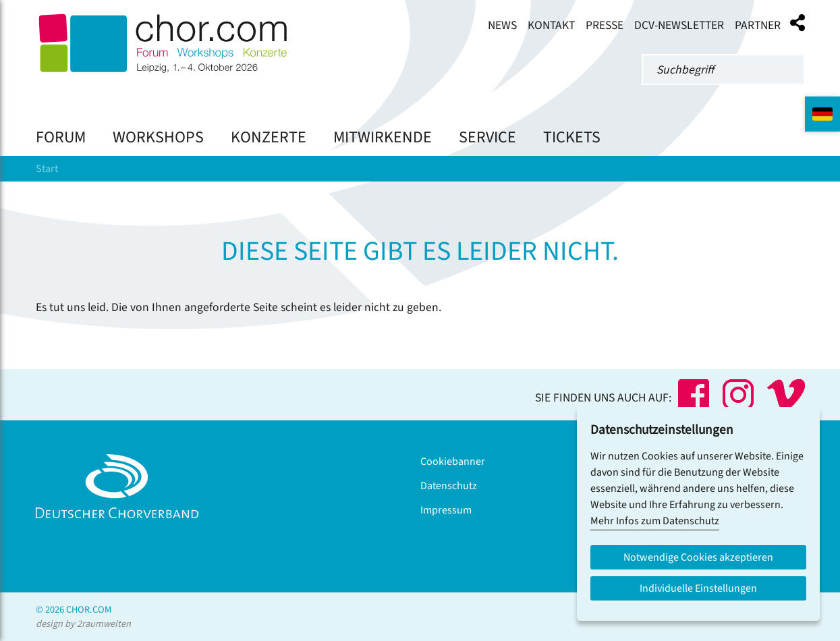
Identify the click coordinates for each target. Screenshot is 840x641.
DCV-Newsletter (679, 25)
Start (47, 169)
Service (487, 137)
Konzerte (269, 137)
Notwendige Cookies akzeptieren (698, 557)
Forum (61, 137)
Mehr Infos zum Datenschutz (655, 521)
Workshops (158, 137)
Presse (605, 25)
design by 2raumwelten (83, 624)
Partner (758, 25)
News (502, 25)
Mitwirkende (383, 137)
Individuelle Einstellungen (698, 588)
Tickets (572, 137)
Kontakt (551, 25)
